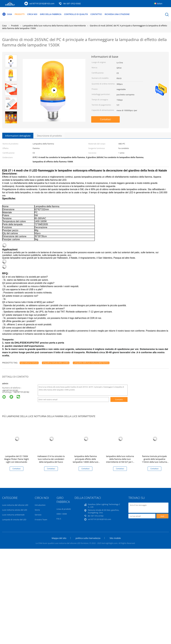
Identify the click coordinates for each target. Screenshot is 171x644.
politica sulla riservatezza (88, 538)
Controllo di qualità (76, 14)
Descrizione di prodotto (49, 136)
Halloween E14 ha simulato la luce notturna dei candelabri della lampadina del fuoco (51, 459)
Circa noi (32, 14)
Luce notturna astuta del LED (15, 510)
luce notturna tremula (29, 363)
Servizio (38, 515)
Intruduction (40, 505)
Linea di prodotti (64, 509)
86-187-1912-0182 (72, 3)
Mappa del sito (59, 538)
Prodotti (20, 14)
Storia (37, 510)
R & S (59, 519)
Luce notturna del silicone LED (15, 505)
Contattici (96, 14)
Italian (159, 3)
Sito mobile (115, 538)
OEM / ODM (62, 514)
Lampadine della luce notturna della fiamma (91, 363)
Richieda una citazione (117, 14)
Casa (7, 14)
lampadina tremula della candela (56, 363)
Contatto (119, 399)
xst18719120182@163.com (42, 3)
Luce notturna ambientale (13, 515)
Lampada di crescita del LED (14, 520)
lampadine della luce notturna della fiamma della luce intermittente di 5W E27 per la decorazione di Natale (120, 460)
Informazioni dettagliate (18, 136)
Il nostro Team (41, 520)
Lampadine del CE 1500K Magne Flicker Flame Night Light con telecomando (17, 459)
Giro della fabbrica (51, 14)
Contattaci (105, 119)
